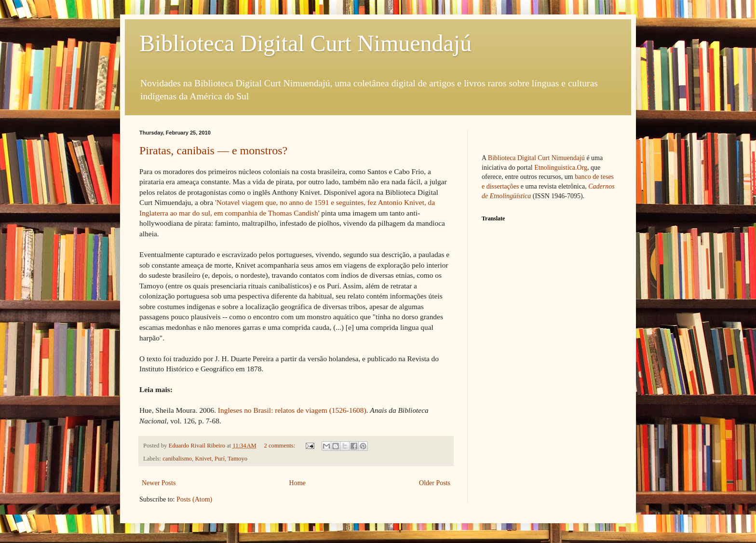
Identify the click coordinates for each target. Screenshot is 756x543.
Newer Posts (159, 483)
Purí (220, 459)
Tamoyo (237, 459)
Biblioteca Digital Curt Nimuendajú (305, 43)
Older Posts (435, 483)
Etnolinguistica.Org (561, 168)
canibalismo (177, 459)
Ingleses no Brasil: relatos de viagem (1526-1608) (292, 410)
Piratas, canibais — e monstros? (213, 150)
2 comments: (281, 446)
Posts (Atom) (194, 499)
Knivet (203, 459)
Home (297, 483)
